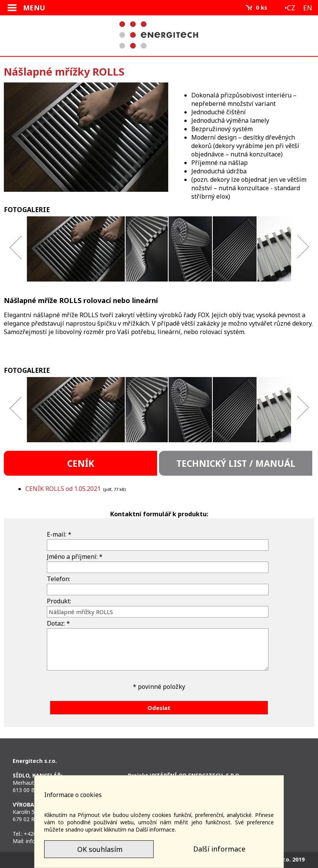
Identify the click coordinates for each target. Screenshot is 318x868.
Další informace (219, 849)
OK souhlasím (99, 849)
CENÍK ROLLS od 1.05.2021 (63, 489)
